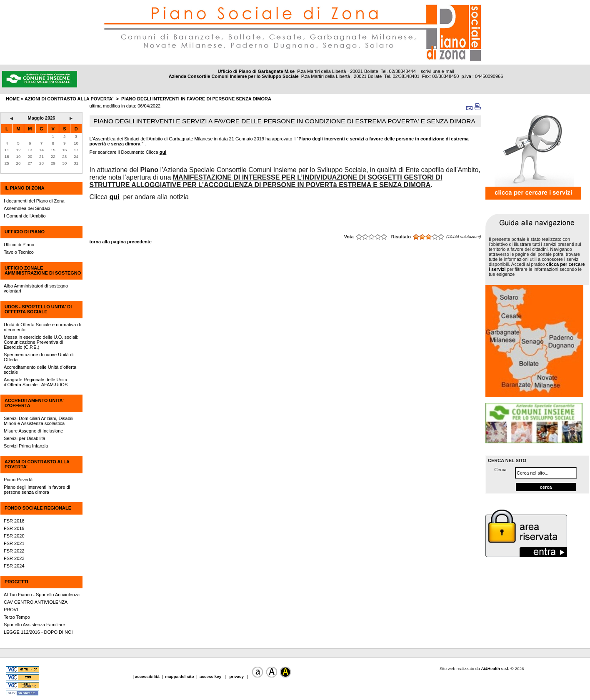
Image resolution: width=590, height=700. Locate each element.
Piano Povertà (18, 480)
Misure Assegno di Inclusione (33, 431)
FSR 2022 (14, 551)
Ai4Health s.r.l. (495, 669)
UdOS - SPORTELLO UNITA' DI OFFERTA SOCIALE (38, 309)
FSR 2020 (14, 536)
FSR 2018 (14, 521)
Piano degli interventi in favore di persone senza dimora (196, 99)
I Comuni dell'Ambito (25, 216)
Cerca (500, 470)
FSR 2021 (14, 543)
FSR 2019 (14, 528)
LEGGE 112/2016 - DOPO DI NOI (38, 632)
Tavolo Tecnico (19, 252)
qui (163, 152)
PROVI (11, 610)
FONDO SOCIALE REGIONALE (38, 508)
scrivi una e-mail (437, 71)
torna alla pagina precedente (121, 242)
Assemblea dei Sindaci (27, 208)
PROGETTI (16, 582)
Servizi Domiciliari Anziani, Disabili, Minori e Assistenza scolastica (39, 421)
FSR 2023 (14, 558)
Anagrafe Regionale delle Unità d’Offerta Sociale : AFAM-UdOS (36, 382)
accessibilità (148, 676)
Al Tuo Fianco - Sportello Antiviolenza (42, 595)
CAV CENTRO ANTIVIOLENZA (36, 602)
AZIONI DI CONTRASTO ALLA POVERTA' (37, 464)
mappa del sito (179, 676)
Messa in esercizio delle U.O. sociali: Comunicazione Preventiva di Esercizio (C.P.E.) (41, 342)
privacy (237, 676)
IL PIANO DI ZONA (25, 188)
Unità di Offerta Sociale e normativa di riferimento (42, 327)
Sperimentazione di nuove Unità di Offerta (39, 357)
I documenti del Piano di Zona (34, 201)
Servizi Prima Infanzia (26, 446)
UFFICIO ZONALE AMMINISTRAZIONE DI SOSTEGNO (43, 270)
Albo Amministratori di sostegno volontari (36, 288)
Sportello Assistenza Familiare (34, 625)
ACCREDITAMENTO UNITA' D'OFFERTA (34, 403)
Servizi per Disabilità (25, 438)
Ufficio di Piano (19, 245)
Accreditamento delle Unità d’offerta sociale (40, 370)
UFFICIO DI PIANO (25, 232)
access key (211, 676)
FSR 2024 (14, 566)
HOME (13, 99)
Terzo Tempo (17, 617)
